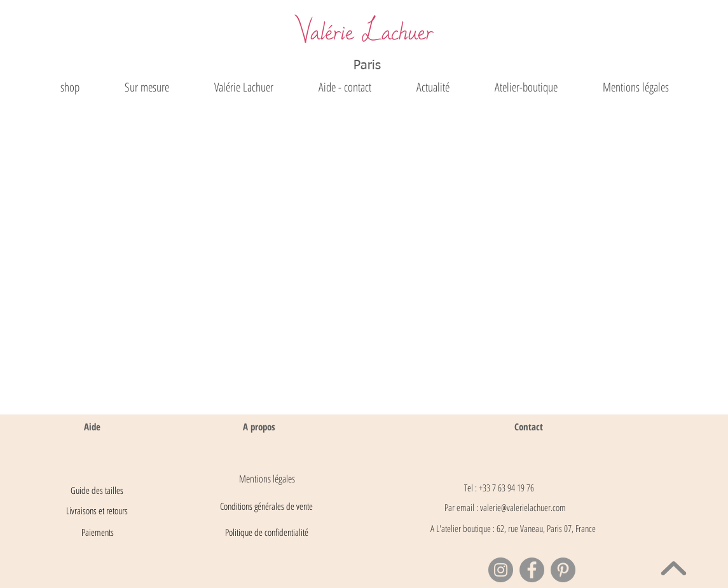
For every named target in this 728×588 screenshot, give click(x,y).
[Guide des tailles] (97, 491)
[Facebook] (532, 570)
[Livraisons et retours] (97, 511)
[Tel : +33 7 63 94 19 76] (499, 488)
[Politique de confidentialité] (267, 533)
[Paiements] (98, 533)
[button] (244, 87)
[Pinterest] (563, 570)
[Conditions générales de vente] (267, 507)
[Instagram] (501, 570)
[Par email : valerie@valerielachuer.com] (505, 508)
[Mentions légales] (267, 479)
